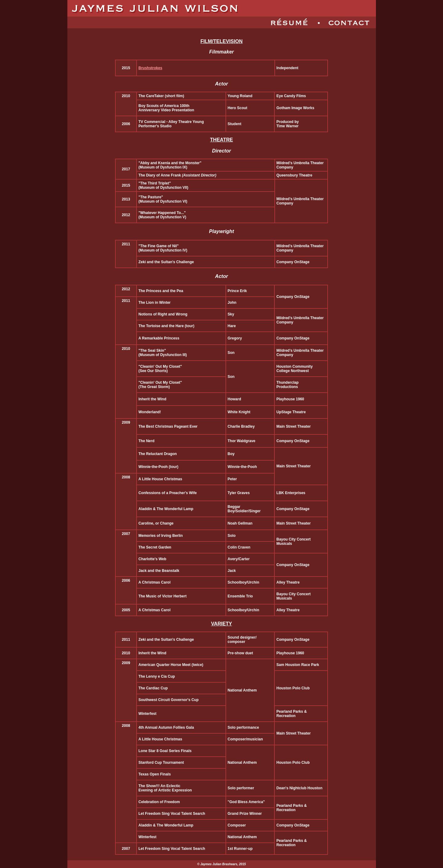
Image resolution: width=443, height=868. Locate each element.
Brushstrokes (150, 68)
